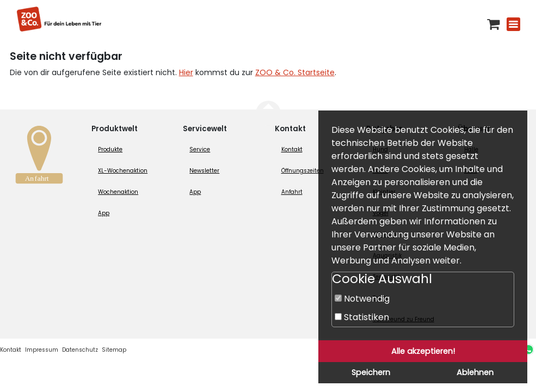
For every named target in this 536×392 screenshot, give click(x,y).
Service (200, 149)
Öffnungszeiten (303, 171)
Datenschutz (80, 350)
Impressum (42, 350)
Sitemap (114, 350)
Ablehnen (475, 372)
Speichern (371, 372)
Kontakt (292, 149)
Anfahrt (292, 192)
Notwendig (362, 299)
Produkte (110, 149)
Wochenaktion (118, 192)
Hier (186, 72)
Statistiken (362, 317)
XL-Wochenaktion (123, 171)
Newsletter (204, 171)
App (104, 213)
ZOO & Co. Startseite (295, 72)
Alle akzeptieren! (423, 351)
